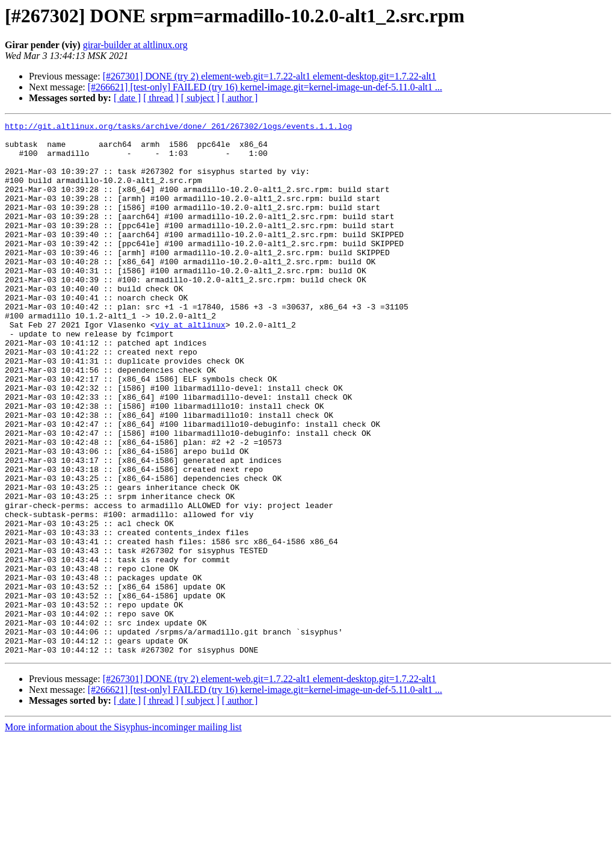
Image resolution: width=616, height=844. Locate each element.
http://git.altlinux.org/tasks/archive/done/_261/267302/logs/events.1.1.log (178, 128)
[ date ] (127, 98)
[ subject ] (200, 98)
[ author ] (240, 98)
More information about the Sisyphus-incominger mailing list (123, 833)
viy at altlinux (190, 366)
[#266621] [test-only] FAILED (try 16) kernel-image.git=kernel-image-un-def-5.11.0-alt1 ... (265, 87)
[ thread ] (161, 98)
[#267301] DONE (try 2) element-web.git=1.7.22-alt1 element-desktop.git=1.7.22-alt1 (269, 76)
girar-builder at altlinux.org (135, 45)
